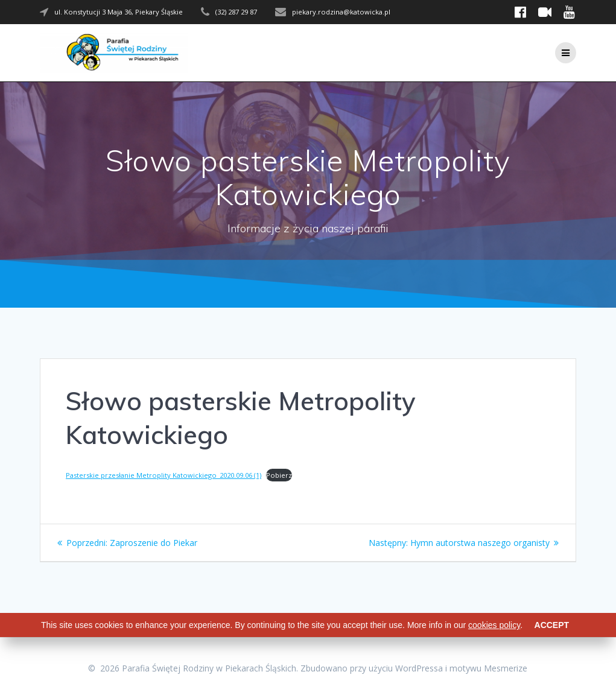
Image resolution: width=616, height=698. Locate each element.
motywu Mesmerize (488, 668)
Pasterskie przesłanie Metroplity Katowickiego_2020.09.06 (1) (164, 475)
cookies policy (494, 625)
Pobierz (279, 475)
